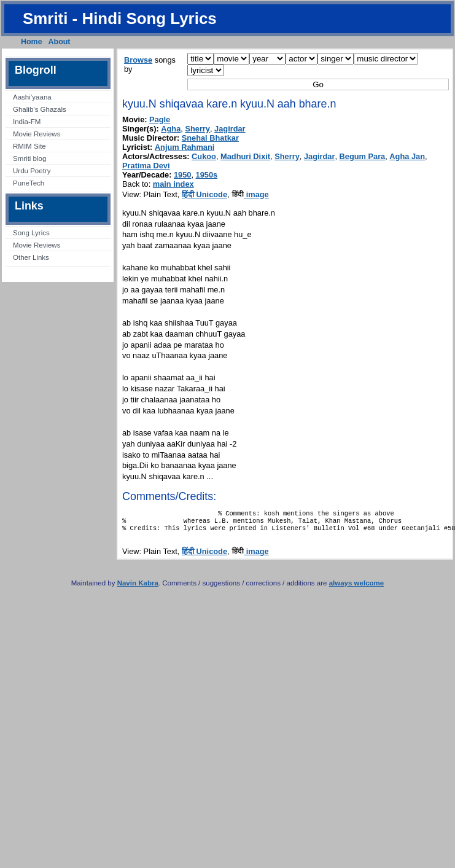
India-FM (27, 122)
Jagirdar (230, 129)
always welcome (357, 588)
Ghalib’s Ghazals (40, 109)
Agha (171, 129)
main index (173, 184)
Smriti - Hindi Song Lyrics (120, 18)
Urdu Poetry (32, 171)
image (250, 194)
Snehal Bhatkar (210, 138)
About (60, 42)
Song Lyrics (31, 233)
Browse (138, 60)
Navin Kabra (138, 588)
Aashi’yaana (32, 97)
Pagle (160, 119)
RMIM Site (29, 146)
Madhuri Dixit (245, 156)
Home (32, 42)
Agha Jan (407, 156)
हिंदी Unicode (204, 194)
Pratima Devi (146, 166)
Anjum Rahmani (185, 147)
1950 (182, 175)
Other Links (31, 257)
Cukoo (204, 156)
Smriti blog (29, 158)
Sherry (197, 129)
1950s (207, 175)
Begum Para (363, 156)
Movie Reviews (37, 134)
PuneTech (29, 183)
